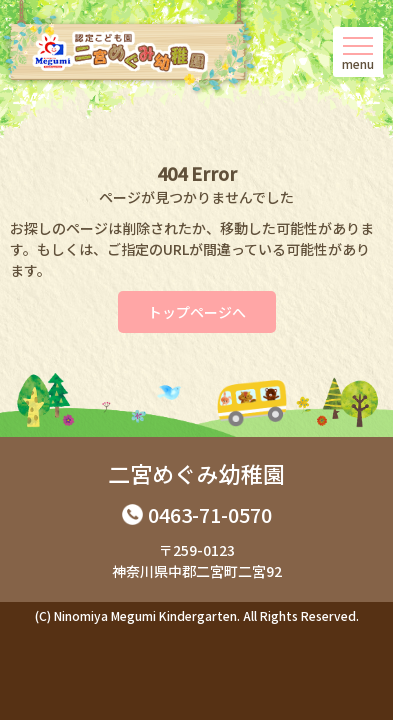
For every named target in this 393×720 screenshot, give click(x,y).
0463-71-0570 (210, 514)
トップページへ (197, 312)
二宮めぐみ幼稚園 (196, 473)
